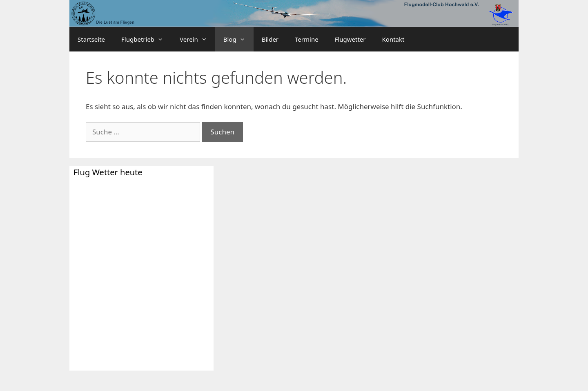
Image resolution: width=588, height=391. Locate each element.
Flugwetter (350, 39)
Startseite (91, 39)
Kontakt (393, 39)
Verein (197, 39)
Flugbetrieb (146, 39)
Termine (307, 39)
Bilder (270, 39)
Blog (238, 39)
